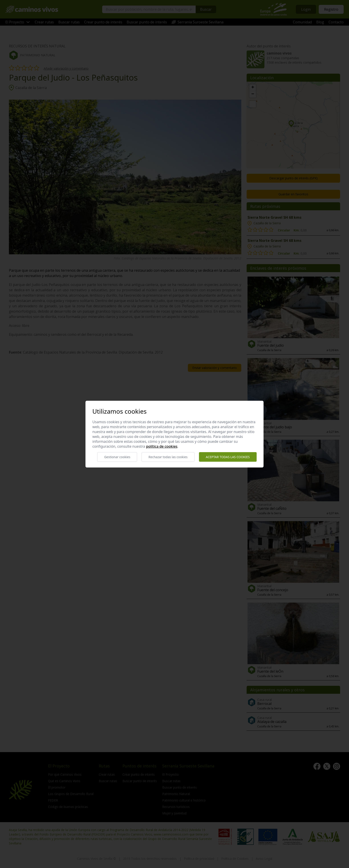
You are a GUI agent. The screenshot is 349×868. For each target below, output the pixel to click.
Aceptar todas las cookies (228, 457)
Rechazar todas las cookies (168, 457)
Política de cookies (162, 446)
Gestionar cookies (117, 457)
